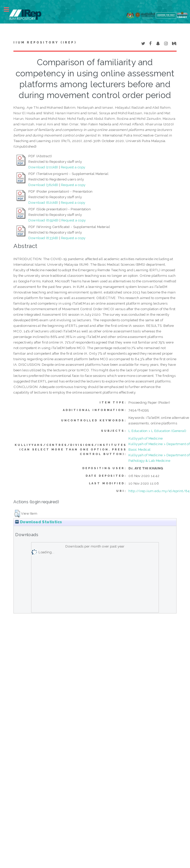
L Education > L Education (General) (157, 431)
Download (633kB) (43, 238)
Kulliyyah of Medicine (146, 438)
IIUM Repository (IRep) (45, 42)
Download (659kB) (43, 220)
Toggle (9, 9)
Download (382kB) (43, 185)
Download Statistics (39, 522)
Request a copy (73, 167)
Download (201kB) (43, 167)
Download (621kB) (43, 202)
